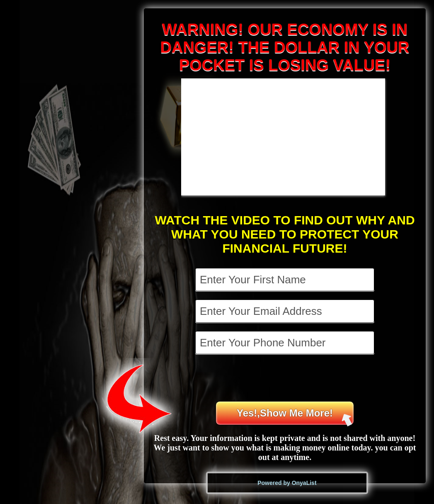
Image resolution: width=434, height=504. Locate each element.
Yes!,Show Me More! (295, 416)
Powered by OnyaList (287, 483)
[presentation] (286, 379)
